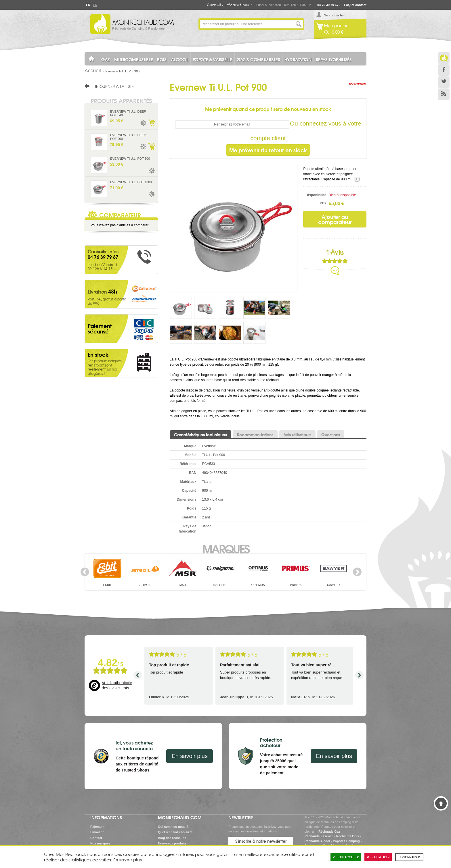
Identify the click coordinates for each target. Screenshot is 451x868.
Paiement (97, 827)
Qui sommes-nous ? (173, 827)
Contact (96, 838)
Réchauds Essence (319, 836)
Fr (88, 5)
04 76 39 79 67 (328, 5)
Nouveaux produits (172, 843)
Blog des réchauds (172, 838)
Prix (323, 203)
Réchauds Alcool (317, 841)
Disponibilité (316, 195)
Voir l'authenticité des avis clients (117, 685)
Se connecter (334, 15)
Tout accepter (346, 857)
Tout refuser (378, 857)
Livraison (97, 832)
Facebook (444, 70)
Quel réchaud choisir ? (175, 832)
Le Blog (444, 58)
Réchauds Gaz (329, 832)
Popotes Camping (346, 841)
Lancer (299, 24)
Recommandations (255, 435)
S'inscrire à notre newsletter (261, 841)
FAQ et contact (355, 5)
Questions (331, 435)
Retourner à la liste (114, 86)
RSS (444, 94)
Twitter (444, 82)
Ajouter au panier (151, 123)
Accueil (93, 71)
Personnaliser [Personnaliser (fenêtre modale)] (409, 857)
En (95, 5)
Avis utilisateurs (297, 435)
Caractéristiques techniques (200, 435)
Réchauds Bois (348, 836)
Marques (226, 548)
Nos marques (100, 843)
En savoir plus (190, 756)
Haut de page (441, 803)
